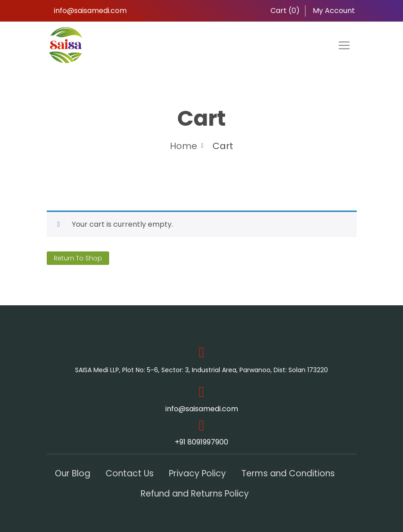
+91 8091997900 (201, 442)
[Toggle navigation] (344, 45)
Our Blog (73, 473)
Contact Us (130, 473)
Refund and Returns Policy (195, 494)
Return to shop (78, 258)
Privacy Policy (197, 473)
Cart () (284, 11)
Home (184, 146)
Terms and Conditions (288, 473)
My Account (333, 11)
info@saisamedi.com (90, 11)
